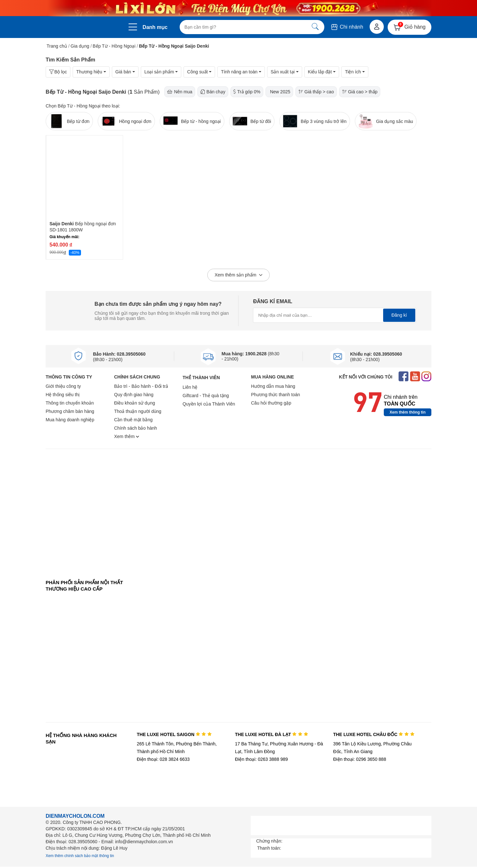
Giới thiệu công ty (63, 386)
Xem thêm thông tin (408, 412)
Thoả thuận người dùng (138, 411)
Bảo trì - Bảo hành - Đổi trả (141, 386)
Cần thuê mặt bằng (133, 420)
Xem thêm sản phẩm (239, 275)
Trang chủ (57, 46)
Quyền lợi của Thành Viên (209, 404)
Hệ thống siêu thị (63, 395)
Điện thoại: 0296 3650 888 (360, 759)
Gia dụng (80, 46)
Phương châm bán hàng (70, 411)
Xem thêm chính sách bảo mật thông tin (80, 856)
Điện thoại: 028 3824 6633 (163, 759)
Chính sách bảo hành (135, 428)
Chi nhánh (347, 27)
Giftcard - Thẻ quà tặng (206, 396)
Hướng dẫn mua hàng (273, 386)
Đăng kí (399, 315)
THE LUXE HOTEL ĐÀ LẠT (272, 734)
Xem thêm (127, 436)
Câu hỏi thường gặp (271, 403)
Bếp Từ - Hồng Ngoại (114, 46)
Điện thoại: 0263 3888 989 (261, 759)
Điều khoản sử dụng (135, 403)
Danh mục (155, 27)
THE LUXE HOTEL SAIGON (174, 734)
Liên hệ (190, 387)
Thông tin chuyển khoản (70, 403)
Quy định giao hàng (134, 395)
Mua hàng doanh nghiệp (70, 420)
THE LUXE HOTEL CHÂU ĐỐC (374, 734)
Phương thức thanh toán (275, 395)
